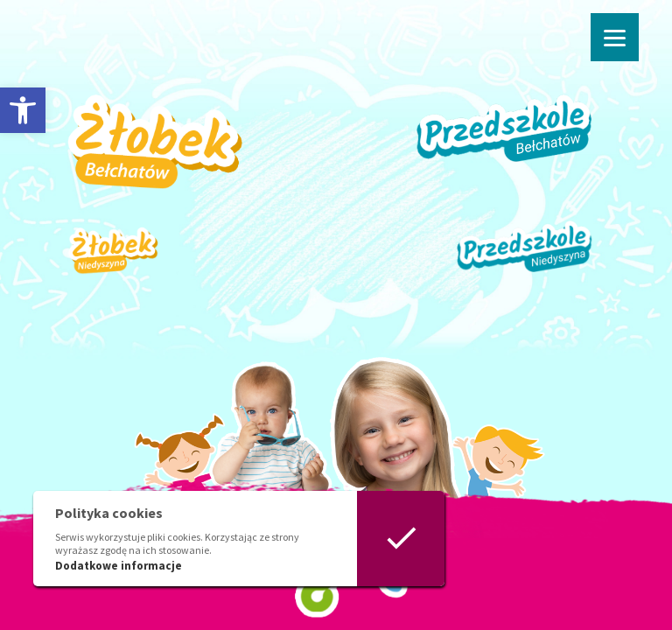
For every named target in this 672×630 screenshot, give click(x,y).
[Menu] (615, 37)
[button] (23, 110)
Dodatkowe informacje (119, 566)
